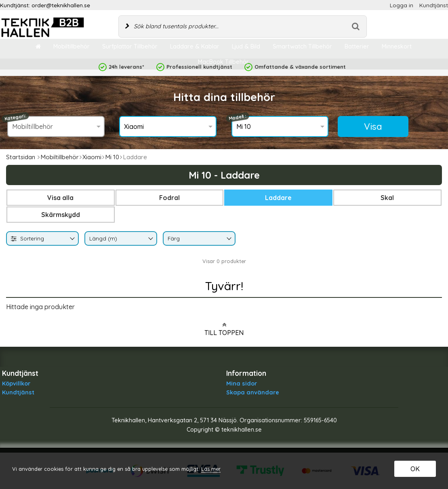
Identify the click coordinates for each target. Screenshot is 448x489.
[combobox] (42, 238)
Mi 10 (112, 157)
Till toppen (224, 329)
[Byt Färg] (228, 239)
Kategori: (16, 117)
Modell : (238, 117)
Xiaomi (92, 157)
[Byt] (72, 239)
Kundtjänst (434, 5)
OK (415, 469)
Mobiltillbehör (60, 157)
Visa (373, 126)
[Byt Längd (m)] (150, 239)
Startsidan (21, 157)
